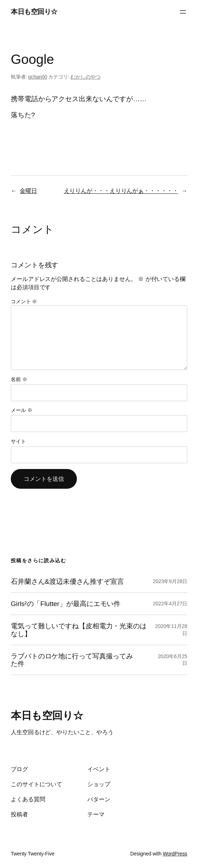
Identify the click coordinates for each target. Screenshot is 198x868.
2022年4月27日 (170, 604)
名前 (19, 379)
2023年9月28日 (170, 581)
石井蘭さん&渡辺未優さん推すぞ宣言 (67, 581)
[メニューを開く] (183, 12)
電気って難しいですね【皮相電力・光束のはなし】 (79, 630)
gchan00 (38, 77)
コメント (24, 301)
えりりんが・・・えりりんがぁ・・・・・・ (121, 191)
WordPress (175, 854)
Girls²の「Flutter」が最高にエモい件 (66, 604)
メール (21, 410)
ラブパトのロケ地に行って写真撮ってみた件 (72, 660)
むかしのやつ (85, 77)
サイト (18, 441)
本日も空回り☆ (34, 12)
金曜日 (28, 191)
